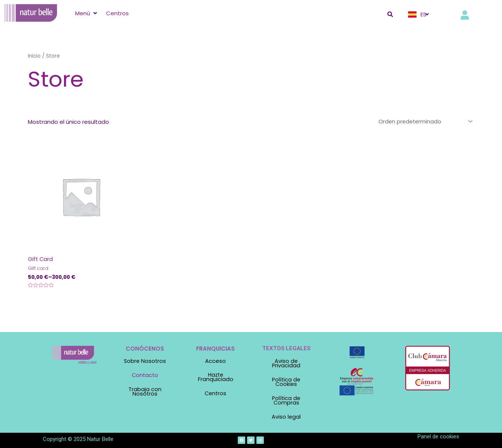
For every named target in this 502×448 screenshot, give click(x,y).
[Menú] (87, 13)
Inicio (35, 56)
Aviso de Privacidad (286, 363)
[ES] (419, 14)
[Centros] (117, 13)
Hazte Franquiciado (216, 377)
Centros (216, 393)
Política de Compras (286, 399)
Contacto (145, 375)
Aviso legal (286, 415)
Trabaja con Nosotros (145, 391)
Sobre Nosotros (145, 361)
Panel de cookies (438, 434)
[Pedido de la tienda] (424, 122)
